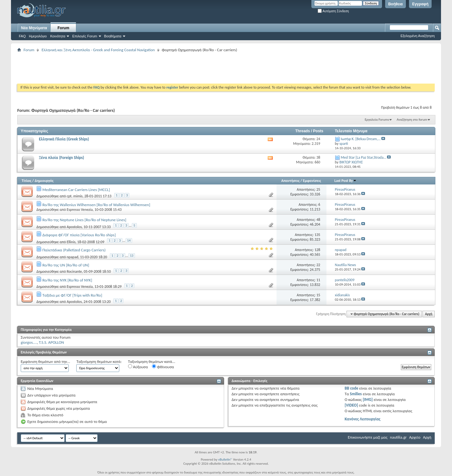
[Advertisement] (132, 68)
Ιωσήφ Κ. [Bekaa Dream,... (361, 139)
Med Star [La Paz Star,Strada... (364, 157)
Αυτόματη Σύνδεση (333, 11)
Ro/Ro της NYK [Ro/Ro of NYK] (67, 280)
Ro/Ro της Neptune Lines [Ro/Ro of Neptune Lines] (84, 220)
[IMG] (368, 399)
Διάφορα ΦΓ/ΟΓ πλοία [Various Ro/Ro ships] (79, 235)
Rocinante (74, 271)
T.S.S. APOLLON (51, 342)
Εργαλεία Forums (377, 120)
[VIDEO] (351, 405)
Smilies (356, 394)
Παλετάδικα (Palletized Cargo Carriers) (74, 250)
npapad (72, 257)
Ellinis (71, 242)
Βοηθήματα (113, 36)
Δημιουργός (44, 181)
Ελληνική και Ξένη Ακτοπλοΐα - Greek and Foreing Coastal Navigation (98, 50)
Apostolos (74, 227)
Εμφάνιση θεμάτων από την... (45, 361)
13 (132, 256)
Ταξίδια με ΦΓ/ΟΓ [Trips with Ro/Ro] (72, 295)
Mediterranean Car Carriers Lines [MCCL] (76, 190)
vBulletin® (225, 460)
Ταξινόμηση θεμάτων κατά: (99, 361)
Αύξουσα (138, 367)
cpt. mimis (74, 196)
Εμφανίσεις (312, 181)
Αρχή (429, 314)
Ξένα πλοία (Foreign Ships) (62, 158)
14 (129, 241)
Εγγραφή (420, 4)
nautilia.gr (398, 437)
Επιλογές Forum (85, 36)
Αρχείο (415, 437)
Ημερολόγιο (38, 36)
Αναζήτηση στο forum (412, 120)
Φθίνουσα (163, 367)
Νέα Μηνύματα (34, 28)
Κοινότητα (58, 36)
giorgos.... (29, 342)
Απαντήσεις (291, 181)
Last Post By (345, 181)
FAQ (22, 36)
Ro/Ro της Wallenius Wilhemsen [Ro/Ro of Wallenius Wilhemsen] (96, 205)
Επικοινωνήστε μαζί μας (368, 437)
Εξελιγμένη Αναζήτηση (418, 36)
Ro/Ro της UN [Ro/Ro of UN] (66, 265)
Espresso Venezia (80, 210)
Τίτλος (27, 181)
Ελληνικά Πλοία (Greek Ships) (64, 139)
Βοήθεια (395, 4)
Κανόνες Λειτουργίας (363, 419)
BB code (351, 388)
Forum (63, 28)
